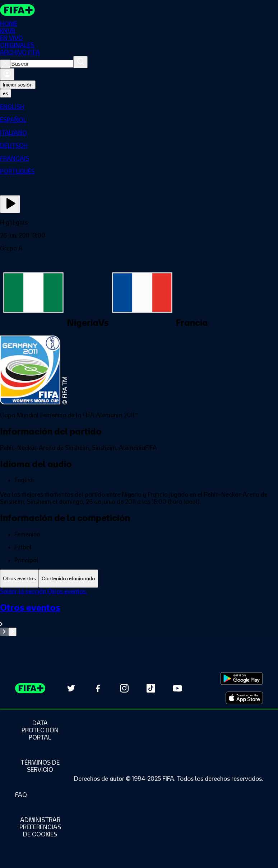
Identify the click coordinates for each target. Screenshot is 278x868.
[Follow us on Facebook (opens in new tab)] (98, 688)
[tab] (19, 579)
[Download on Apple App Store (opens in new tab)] (244, 698)
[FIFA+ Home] (17, 10)
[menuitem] (139, 107)
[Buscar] (80, 62)
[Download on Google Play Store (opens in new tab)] (242, 679)
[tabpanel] (139, 612)
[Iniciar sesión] (7, 74)
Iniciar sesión (18, 85)
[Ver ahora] (10, 204)
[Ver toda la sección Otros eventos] (139, 615)
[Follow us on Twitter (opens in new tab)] (71, 688)
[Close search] (5, 64)
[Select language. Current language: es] (6, 93)
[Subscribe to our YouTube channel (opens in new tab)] (177, 688)
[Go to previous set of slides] (4, 632)
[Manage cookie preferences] (40, 827)
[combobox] (42, 64)
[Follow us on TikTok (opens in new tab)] (151, 688)
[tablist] (139, 579)
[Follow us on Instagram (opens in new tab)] (124, 688)
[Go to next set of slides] (12, 632)
